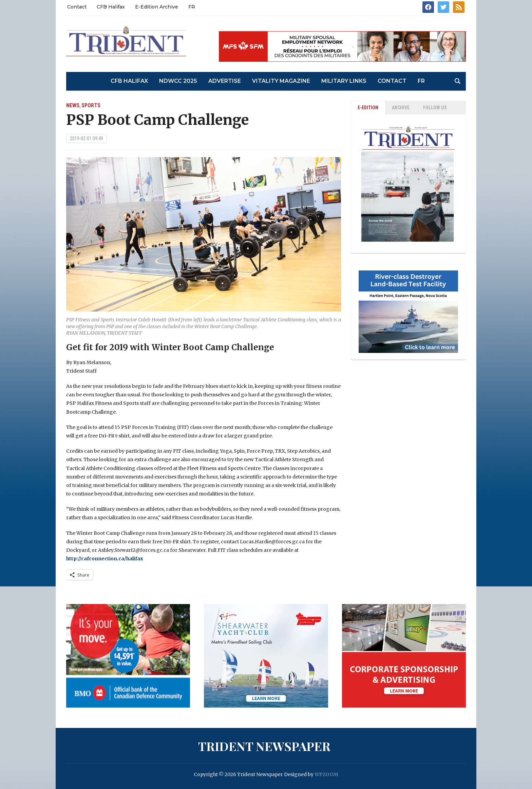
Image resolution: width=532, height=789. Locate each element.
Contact (77, 7)
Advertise (225, 81)
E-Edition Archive (157, 7)
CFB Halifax (111, 7)
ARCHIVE (401, 108)
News (73, 105)
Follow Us (435, 108)
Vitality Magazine (281, 81)
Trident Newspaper (264, 746)
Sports (91, 105)
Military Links (344, 81)
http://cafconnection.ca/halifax (105, 559)
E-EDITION (368, 108)
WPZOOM (326, 774)
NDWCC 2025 (178, 81)
